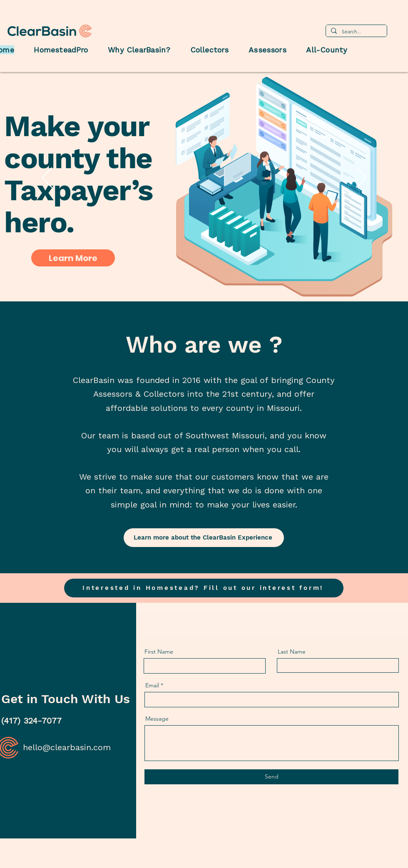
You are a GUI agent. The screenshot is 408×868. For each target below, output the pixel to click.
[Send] (271, 777)
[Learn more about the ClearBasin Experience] (204, 538)
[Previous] (47, 178)
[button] (204, 588)
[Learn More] (73, 258)
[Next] (361, 178)
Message (157, 719)
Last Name (292, 652)
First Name (159, 652)
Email (152, 685)
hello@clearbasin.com (67, 747)
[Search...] (356, 32)
